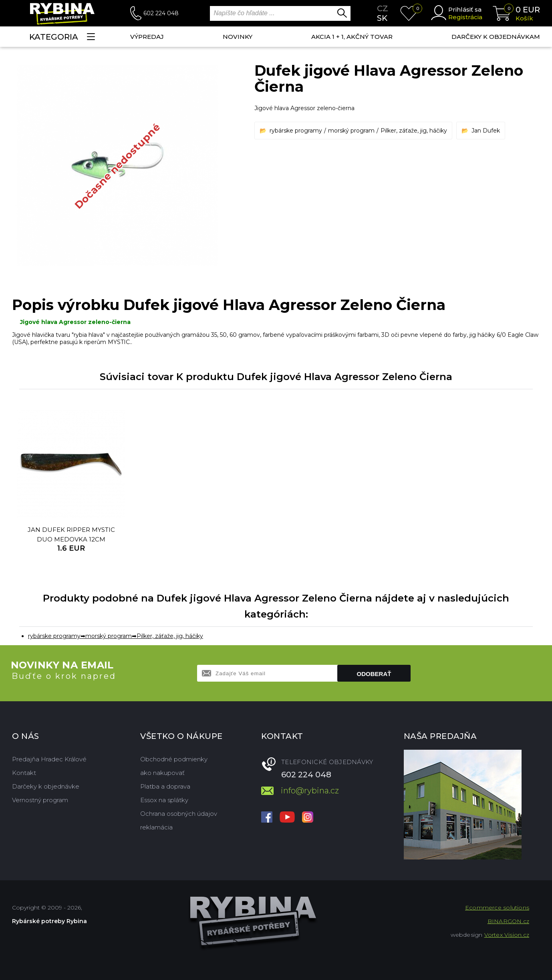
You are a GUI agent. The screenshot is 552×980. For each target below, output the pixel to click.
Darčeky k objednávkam (496, 37)
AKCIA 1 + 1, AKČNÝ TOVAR (352, 37)
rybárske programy (296, 131)
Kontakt (24, 773)
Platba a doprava (165, 786)
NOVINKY (238, 37)
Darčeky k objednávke (46, 786)
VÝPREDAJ (147, 37)
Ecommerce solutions (497, 908)
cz (383, 8)
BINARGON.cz (508, 921)
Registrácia (465, 17)
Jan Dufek (486, 131)
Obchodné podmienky (174, 759)
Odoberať (374, 674)
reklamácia (156, 827)
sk (382, 18)
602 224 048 (161, 13)
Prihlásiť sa (465, 9)
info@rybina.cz (310, 791)
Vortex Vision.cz (507, 935)
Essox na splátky (164, 800)
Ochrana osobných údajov (179, 814)
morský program (351, 131)
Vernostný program (40, 800)
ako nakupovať (162, 773)
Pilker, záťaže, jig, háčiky (414, 131)
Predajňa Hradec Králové (49, 759)
